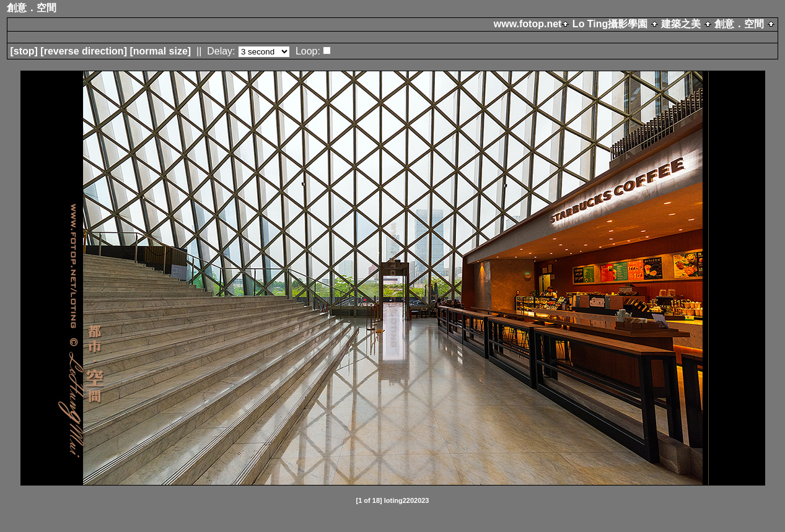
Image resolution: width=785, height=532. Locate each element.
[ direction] (84, 51)
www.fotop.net (528, 24)
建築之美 (681, 24)
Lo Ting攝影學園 (610, 24)
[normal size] (160, 51)
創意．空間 (739, 24)
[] (24, 51)
